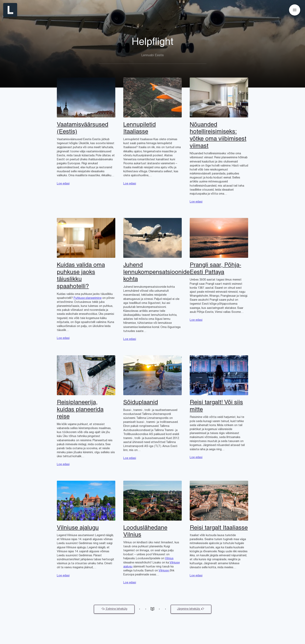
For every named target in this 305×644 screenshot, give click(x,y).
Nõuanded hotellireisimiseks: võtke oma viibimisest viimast (218, 136)
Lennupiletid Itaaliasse (140, 129)
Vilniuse (164, 571)
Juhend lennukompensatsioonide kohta (152, 272)
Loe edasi (63, 184)
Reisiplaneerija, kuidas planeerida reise (80, 410)
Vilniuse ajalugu (78, 528)
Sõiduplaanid (141, 403)
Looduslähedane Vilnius (145, 532)
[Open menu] (295, 10)
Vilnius (169, 559)
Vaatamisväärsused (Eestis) (83, 129)
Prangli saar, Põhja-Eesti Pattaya (215, 269)
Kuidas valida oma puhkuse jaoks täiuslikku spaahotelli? (81, 276)
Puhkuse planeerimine (88, 298)
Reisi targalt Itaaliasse (219, 528)
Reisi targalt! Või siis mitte (216, 406)
